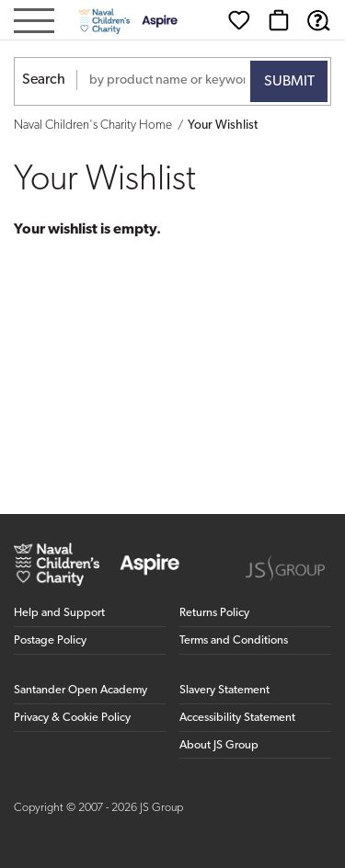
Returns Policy (214, 613)
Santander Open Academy (80, 690)
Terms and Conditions (234, 640)
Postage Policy (50, 640)
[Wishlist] (239, 20)
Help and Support (59, 613)
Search (44, 80)
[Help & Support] (318, 20)
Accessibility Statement (237, 718)
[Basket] (279, 20)
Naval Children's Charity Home (93, 126)
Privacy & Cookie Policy (72, 718)
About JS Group (219, 745)
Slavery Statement (224, 690)
